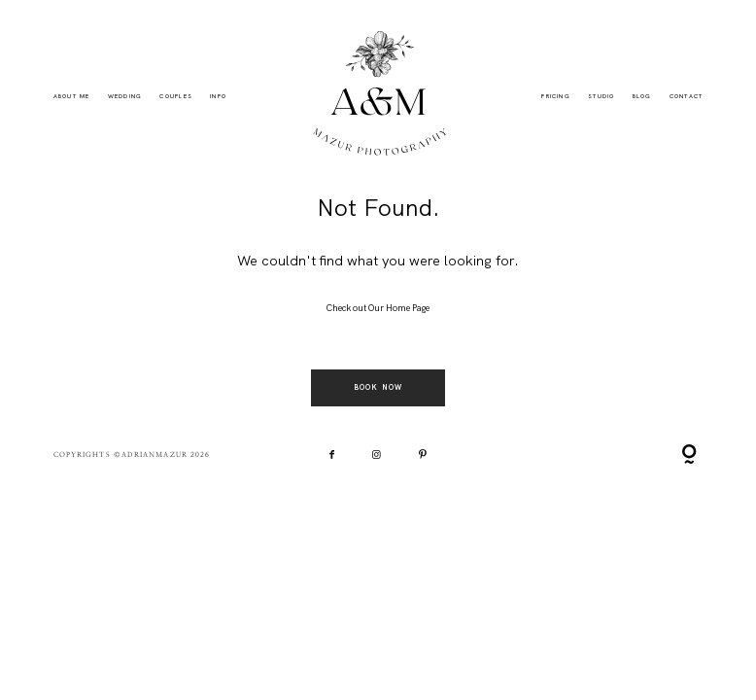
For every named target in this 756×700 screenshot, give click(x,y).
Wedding (125, 96)
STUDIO (601, 96)
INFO (218, 96)
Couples (176, 96)
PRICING (556, 96)
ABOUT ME (72, 96)
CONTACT (687, 96)
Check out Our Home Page (378, 308)
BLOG (642, 96)
